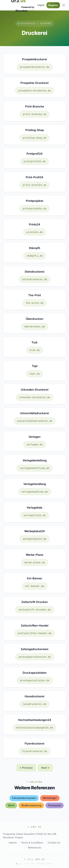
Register (53, 5)
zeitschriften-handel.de (35, 633)
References (35, 848)
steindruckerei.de (35, 279)
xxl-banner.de (35, 586)
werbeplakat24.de (35, 539)
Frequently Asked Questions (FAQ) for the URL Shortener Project (30, 836)
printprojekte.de (35, 209)
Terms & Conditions (32, 843)
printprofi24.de (35, 161)
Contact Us (54, 843)
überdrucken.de (35, 327)
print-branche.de (35, 114)
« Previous (26, 768)
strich (11, 805)
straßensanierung (31, 805)
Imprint (13, 843)
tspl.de (35, 374)
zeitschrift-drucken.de (35, 610)
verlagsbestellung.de (35, 468)
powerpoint (55, 805)
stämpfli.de (35, 256)
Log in (41, 5)
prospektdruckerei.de (35, 67)
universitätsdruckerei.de (35, 421)
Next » (45, 768)
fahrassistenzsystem (24, 798)
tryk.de (35, 350)
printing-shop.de (35, 138)
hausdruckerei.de (35, 704)
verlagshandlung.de (35, 492)
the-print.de (35, 303)
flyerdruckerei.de (35, 751)
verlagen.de (35, 445)
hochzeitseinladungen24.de (35, 728)
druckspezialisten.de (35, 680)
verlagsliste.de (35, 515)
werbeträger (50, 798)
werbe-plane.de (35, 562)
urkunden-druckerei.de (35, 397)
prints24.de (35, 232)
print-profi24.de (35, 185)
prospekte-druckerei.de (35, 91)
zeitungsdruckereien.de (35, 657)
